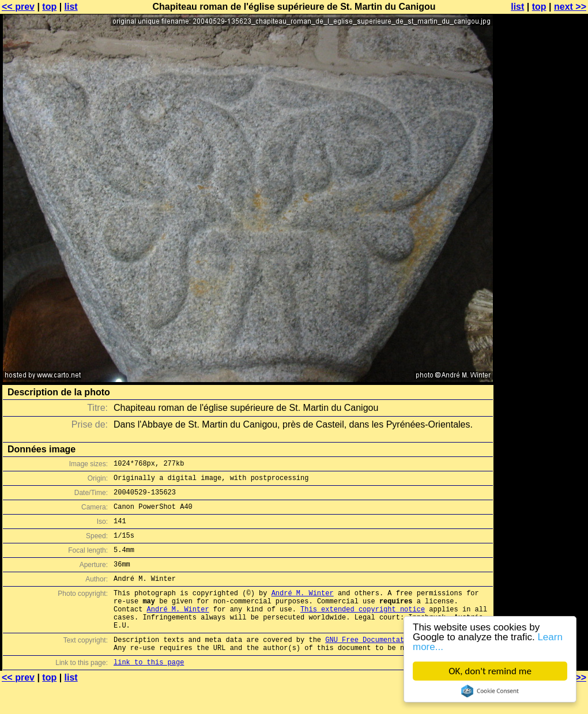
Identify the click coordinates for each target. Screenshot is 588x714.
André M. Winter (303, 610)
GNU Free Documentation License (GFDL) (402, 665)
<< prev (18, 7)
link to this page (149, 691)
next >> (570, 7)
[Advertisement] (541, 285)
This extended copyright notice (363, 630)
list (71, 7)
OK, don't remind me (490, 671)
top (49, 7)
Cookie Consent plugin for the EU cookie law (490, 691)
